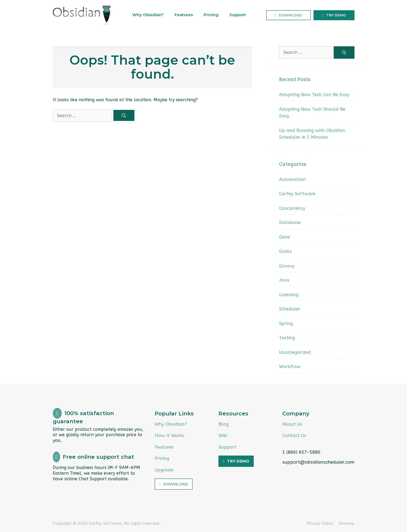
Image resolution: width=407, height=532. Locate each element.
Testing (287, 338)
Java (284, 280)
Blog (224, 424)
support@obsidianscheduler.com (318, 462)
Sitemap (347, 523)
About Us (292, 424)
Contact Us (294, 435)
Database (290, 222)
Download (291, 15)
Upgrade (164, 470)
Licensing (289, 295)
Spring (286, 323)
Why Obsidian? (148, 15)
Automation (292, 179)
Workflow (290, 366)
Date (284, 237)
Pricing (211, 15)
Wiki (223, 435)
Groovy (287, 266)
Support (238, 15)
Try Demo (336, 15)
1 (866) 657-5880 (301, 452)
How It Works (169, 435)
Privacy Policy (320, 523)
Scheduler (290, 309)
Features (184, 15)
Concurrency (292, 208)
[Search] (124, 115)
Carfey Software (297, 194)
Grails (285, 251)
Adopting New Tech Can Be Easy (314, 94)
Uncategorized (295, 352)
